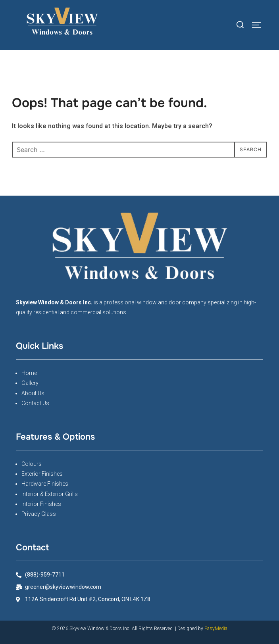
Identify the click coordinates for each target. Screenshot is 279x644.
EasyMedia (216, 629)
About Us (33, 393)
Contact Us (35, 403)
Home (29, 373)
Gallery (30, 383)
